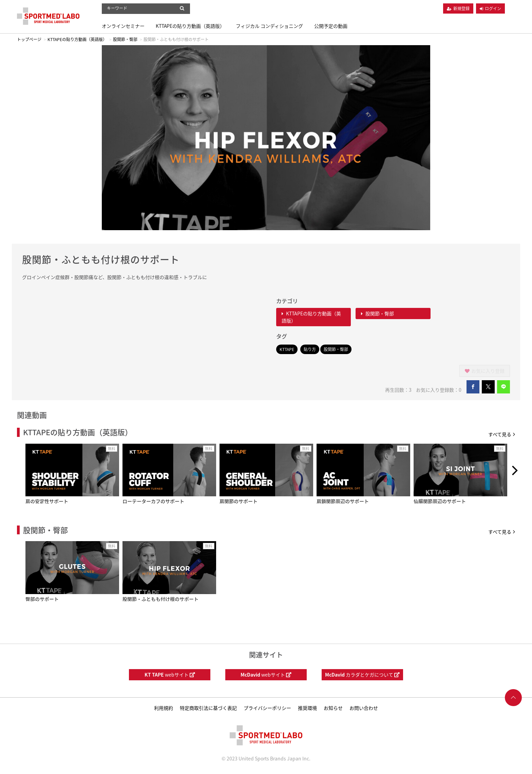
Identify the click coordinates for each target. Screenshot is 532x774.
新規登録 (461, 8)
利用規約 (164, 708)
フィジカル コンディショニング (269, 26)
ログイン (493, 8)
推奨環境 (307, 708)
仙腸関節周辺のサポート (440, 501)
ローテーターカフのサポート (153, 501)
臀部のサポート (42, 599)
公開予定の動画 (331, 26)
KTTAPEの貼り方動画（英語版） (190, 26)
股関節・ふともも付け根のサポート (160, 599)
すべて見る (502, 434)
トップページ (29, 39)
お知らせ (333, 708)
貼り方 (310, 349)
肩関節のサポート (239, 501)
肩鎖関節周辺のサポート (343, 501)
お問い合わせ (364, 708)
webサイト (170, 675)
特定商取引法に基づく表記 (208, 708)
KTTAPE (287, 349)
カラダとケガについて (362, 675)
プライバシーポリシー (267, 708)
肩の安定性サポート (47, 501)
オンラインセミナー (123, 26)
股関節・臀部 (125, 39)
